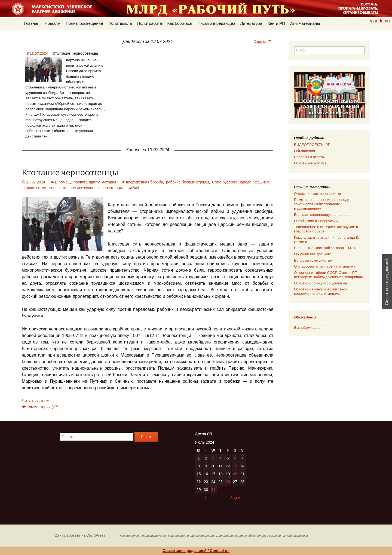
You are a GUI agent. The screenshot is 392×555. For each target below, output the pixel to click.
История (109, 182)
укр (374, 21)
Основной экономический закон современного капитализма (321, 291)
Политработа (150, 23)
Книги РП (276, 23)
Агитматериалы (305, 23)
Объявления (304, 151)
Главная (32, 23)
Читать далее (38, 401)
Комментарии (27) (43, 407)
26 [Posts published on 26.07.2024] (228, 482)
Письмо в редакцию (216, 23)
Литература (251, 23)
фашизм (262, 182)
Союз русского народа (232, 182)
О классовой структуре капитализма (325, 266)
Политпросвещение (85, 23)
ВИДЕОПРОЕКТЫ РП (312, 145)
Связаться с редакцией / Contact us (196, 551)
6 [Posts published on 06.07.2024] (235, 458)
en (387, 21)
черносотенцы (110, 188)
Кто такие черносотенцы (75, 53)
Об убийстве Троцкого (313, 254)
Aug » (235, 498)
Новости (53, 23)
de (381, 21)
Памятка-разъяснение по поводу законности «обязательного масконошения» (321, 204)
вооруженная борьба (145, 182)
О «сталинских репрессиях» (318, 194)
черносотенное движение (72, 188)
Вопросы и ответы (309, 157)
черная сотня (34, 188)
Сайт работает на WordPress (80, 535)
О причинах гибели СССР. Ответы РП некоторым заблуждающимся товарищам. (329, 275)
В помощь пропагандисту (77, 182)
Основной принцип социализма (321, 283)
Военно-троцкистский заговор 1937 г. (325, 248)
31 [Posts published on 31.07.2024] (213, 490)
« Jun (206, 498)
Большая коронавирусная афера (322, 215)
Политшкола (120, 23)
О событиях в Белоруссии (316, 221)
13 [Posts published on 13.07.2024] (235, 466)
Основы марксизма (310, 163)
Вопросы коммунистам (313, 260)
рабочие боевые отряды (188, 182)
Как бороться (180, 23)
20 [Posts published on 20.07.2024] (235, 474)
